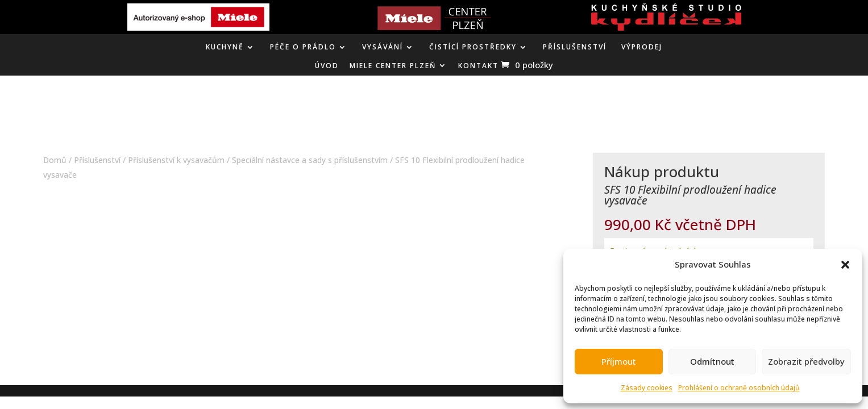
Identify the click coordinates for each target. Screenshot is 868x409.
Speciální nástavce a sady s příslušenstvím (310, 160)
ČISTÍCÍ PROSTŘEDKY (473, 47)
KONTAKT (478, 66)
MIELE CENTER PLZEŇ (393, 66)
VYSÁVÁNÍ (383, 47)
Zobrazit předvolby (806, 361)
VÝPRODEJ (642, 47)
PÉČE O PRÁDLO (303, 47)
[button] (845, 265)
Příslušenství (575, 47)
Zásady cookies (647, 388)
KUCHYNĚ (225, 47)
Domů (55, 160)
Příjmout (619, 361)
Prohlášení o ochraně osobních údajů (739, 388)
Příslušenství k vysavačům (176, 160)
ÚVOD (327, 66)
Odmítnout (712, 361)
